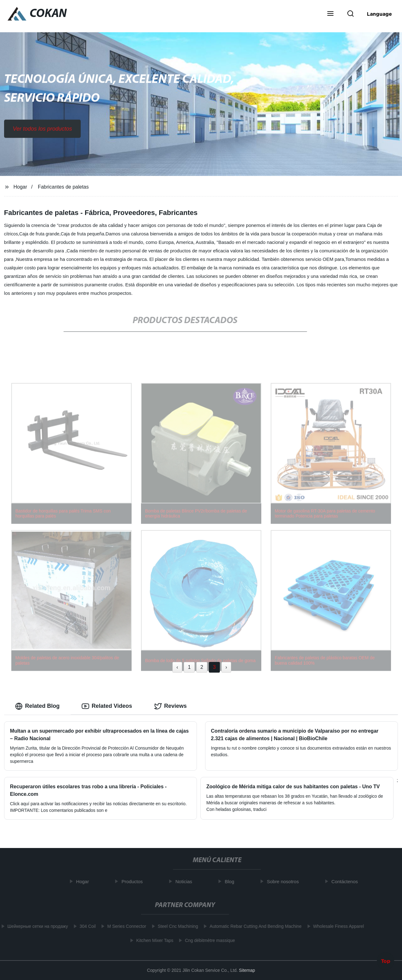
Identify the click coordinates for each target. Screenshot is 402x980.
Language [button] (379, 14)
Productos (134, 881)
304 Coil (86, 926)
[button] (330, 14)
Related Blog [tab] (37, 706)
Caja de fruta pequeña (82, 234)
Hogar (20, 187)
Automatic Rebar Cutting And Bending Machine (254, 926)
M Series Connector (125, 926)
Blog (231, 881)
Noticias (185, 881)
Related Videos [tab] (107, 706)
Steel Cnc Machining (176, 926)
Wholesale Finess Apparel (337, 926)
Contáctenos (346, 881)
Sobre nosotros (285, 881)
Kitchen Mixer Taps (153, 940)
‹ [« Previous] (177, 667)
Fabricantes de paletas (63, 187)
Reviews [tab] (171, 706)
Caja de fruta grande (39, 234)
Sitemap (247, 970)
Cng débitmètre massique (208, 940)
